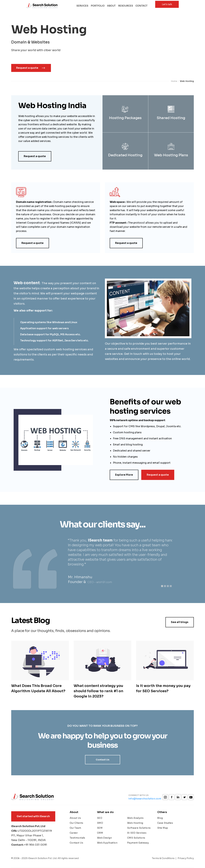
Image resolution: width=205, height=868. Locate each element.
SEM (100, 828)
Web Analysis (135, 818)
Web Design (104, 838)
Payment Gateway (138, 843)
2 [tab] (166, 587)
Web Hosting (135, 823)
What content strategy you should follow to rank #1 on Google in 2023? (98, 691)
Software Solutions (139, 828)
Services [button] (83, 6)
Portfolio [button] (98, 6)
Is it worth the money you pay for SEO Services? (163, 688)
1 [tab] (163, 587)
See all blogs (180, 622)
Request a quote (27, 68)
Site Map (163, 828)
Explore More (124, 475)
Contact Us (103, 760)
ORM (100, 833)
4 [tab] (171, 587)
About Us (75, 818)
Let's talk (167, 4)
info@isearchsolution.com (145, 799)
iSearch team (100, 540)
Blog (160, 818)
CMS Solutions (136, 838)
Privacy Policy (186, 858)
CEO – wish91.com (100, 582)
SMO (100, 823)
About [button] (111, 6)
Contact (141, 6)
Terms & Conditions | (164, 858)
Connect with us (138, 795)
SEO (100, 818)
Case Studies (165, 823)
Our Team (75, 828)
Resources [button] (126, 6)
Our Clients (76, 823)
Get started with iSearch (33, 816)
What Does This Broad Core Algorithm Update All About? (38, 688)
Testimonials (77, 838)
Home (174, 81)
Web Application (107, 843)
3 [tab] (168, 587)
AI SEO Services (137, 833)
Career (74, 833)
